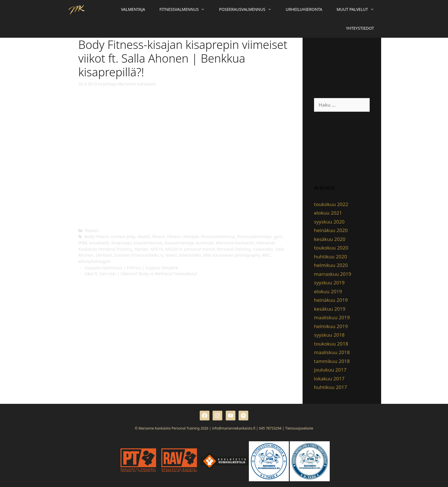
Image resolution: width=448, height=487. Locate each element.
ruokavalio (263, 249)
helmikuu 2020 (331, 265)
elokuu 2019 (328, 291)
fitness (158, 236)
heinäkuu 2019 (331, 300)
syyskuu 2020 (329, 222)
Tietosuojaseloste (299, 428)
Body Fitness (97, 236)
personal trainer (199, 249)
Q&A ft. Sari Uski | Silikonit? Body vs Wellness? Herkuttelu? (141, 274)
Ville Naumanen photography (232, 255)
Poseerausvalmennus (249, 9)
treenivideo (190, 255)
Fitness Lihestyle (183, 236)
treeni (171, 255)
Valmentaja (133, 9)
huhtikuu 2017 (330, 387)
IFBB (83, 243)
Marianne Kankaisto (235, 243)
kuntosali (205, 243)
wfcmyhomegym (94, 261)
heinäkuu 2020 (331, 230)
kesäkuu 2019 (330, 309)
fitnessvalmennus (218, 236)
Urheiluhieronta (304, 9)
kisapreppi (122, 243)
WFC (266, 255)
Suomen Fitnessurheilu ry (139, 255)
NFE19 (157, 249)
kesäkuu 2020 (330, 239)
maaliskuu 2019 (332, 317)
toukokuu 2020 (331, 248)
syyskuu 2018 (329, 335)
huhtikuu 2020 (330, 257)
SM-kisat (104, 255)
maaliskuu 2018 (332, 352)
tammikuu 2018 (332, 361)
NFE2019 (173, 249)
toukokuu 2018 (331, 344)
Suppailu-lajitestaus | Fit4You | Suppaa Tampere (131, 268)
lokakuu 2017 (329, 379)
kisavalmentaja (179, 243)
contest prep (123, 236)
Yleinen (92, 230)
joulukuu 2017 (330, 370)
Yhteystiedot (360, 28)
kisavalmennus (148, 243)
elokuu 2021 (328, 213)
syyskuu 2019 (329, 283)
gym (278, 236)
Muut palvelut (359, 9)
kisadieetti (99, 243)
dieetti (144, 236)
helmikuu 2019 (331, 326)
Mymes (141, 249)
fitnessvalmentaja (254, 236)
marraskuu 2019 (333, 274)
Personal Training (234, 249)
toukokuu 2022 (331, 204)
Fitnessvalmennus (186, 9)
